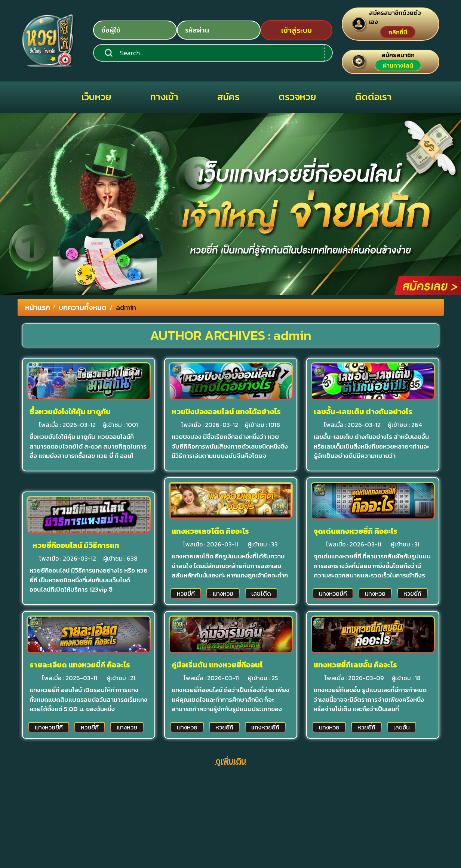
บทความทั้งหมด (83, 307)
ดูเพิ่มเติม (231, 761)
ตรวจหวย (297, 97)
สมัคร (228, 97)
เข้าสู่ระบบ (296, 30)
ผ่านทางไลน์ (398, 65)
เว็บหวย (96, 97)
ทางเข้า (164, 97)
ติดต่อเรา (373, 97)
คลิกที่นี (398, 32)
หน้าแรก (38, 307)
